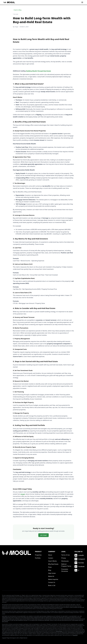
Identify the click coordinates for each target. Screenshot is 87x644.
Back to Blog (17, 10)
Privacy (64, 558)
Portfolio (38, 558)
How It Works (52, 561)
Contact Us (52, 582)
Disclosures (65, 561)
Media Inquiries (53, 579)
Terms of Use (66, 555)
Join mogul (43, 535)
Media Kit (51, 576)
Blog (50, 570)
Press (50, 567)
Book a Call (52, 585)
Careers (51, 558)
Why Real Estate (53, 564)
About (50, 555)
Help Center (52, 573)
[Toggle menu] (82, 2)
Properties (38, 555)
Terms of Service (59, 631)
